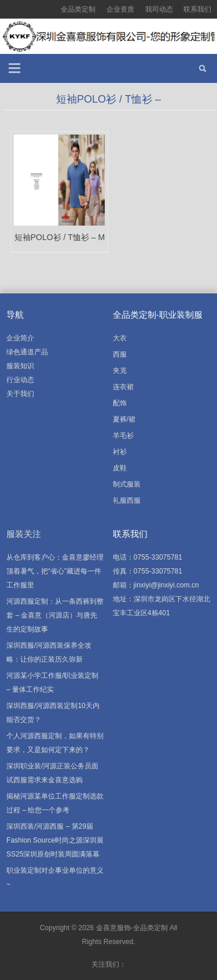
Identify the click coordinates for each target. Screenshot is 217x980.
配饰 (120, 403)
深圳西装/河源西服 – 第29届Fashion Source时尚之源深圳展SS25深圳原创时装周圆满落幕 (55, 840)
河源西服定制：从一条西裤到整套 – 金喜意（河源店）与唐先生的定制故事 (55, 615)
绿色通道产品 (27, 352)
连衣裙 (123, 387)
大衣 (120, 338)
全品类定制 (78, 9)
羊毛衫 (123, 435)
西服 (120, 354)
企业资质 (120, 9)
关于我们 (20, 394)
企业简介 (20, 338)
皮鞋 (120, 468)
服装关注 (24, 534)
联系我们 (197, 9)
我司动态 (159, 9)
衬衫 (120, 452)
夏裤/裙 (124, 419)
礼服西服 (127, 500)
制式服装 (127, 484)
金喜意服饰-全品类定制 (132, 928)
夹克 (120, 371)
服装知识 (20, 366)
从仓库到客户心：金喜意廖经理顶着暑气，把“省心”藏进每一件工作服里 (55, 571)
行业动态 (20, 380)
